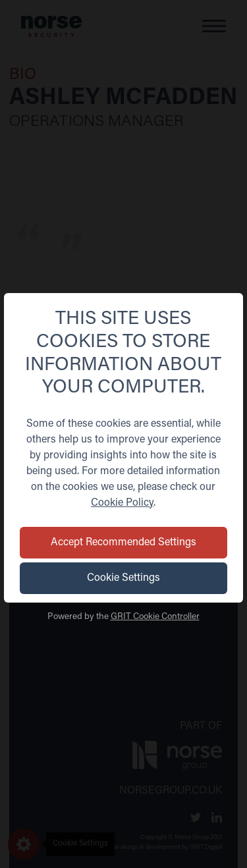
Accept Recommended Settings (135, 543)
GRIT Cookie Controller (155, 617)
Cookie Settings (123, 578)
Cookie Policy (122, 503)
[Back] (12, 309)
